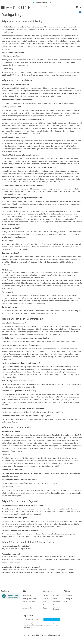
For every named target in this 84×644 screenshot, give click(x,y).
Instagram (69, 599)
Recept (45, 605)
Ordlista (56, 599)
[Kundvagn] (79, 7)
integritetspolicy (50, 623)
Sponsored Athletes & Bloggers (57, 607)
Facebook (69, 596)
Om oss (45, 596)
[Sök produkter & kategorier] (56, 7)
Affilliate (56, 596)
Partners (46, 599)
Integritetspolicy (27, 608)
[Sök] (67, 6)
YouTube (69, 602)
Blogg (45, 608)
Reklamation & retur (28, 602)
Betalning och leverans (29, 599)
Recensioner (57, 602)
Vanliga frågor (27, 596)
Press (45, 602)
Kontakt (25, 605)
